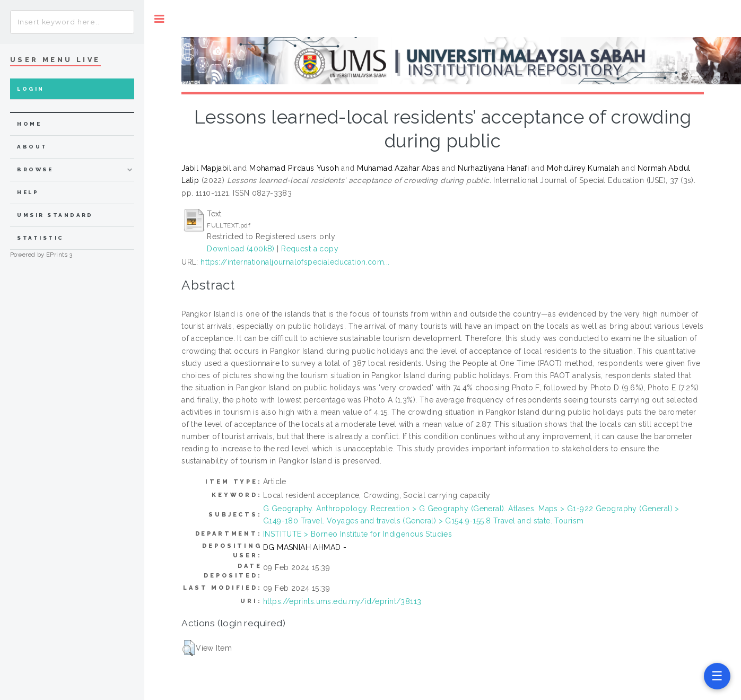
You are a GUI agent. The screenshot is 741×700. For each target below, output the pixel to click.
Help (28, 192)
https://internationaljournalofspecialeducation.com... (295, 262)
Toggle (159, 19)
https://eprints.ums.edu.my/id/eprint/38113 (342, 601)
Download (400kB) (241, 249)
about (32, 147)
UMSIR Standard (55, 215)
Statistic (40, 238)
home (29, 124)
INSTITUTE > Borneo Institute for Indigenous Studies (358, 534)
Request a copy (310, 249)
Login (30, 89)
